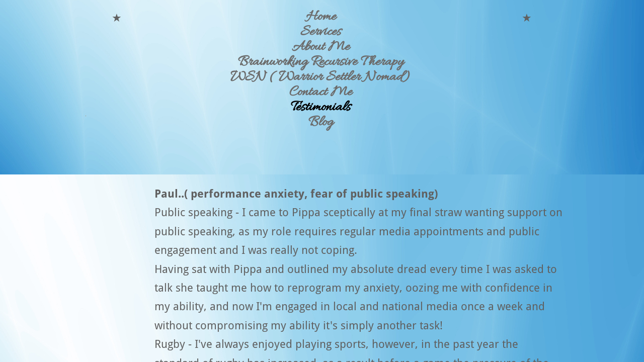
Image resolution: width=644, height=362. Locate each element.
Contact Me (321, 93)
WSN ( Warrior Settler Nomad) (321, 77)
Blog (321, 123)
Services (321, 32)
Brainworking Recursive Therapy (321, 62)
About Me (321, 47)
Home (321, 17)
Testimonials (321, 108)
